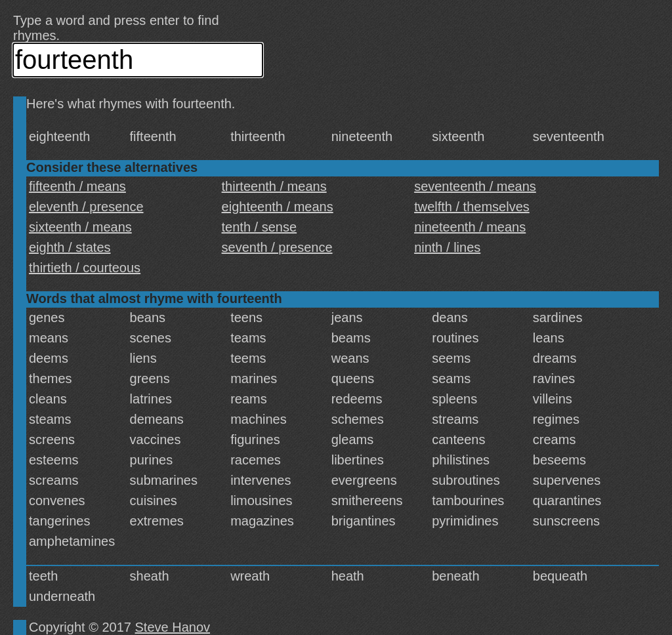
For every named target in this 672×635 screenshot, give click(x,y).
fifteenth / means (77, 186)
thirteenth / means (274, 186)
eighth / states (70, 247)
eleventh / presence (86, 207)
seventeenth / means (475, 186)
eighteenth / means (278, 207)
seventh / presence (277, 247)
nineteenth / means (470, 227)
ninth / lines (447, 247)
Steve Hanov (173, 627)
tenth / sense (260, 227)
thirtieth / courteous (85, 268)
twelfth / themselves (472, 207)
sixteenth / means (80, 227)
